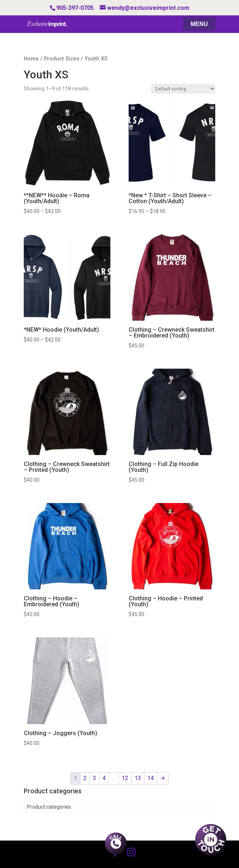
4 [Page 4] (104, 778)
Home (31, 59)
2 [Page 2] (85, 778)
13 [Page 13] (138, 778)
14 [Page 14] (151, 778)
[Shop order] (183, 89)
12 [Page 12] (125, 778)
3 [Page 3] (94, 778)
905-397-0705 (75, 8)
